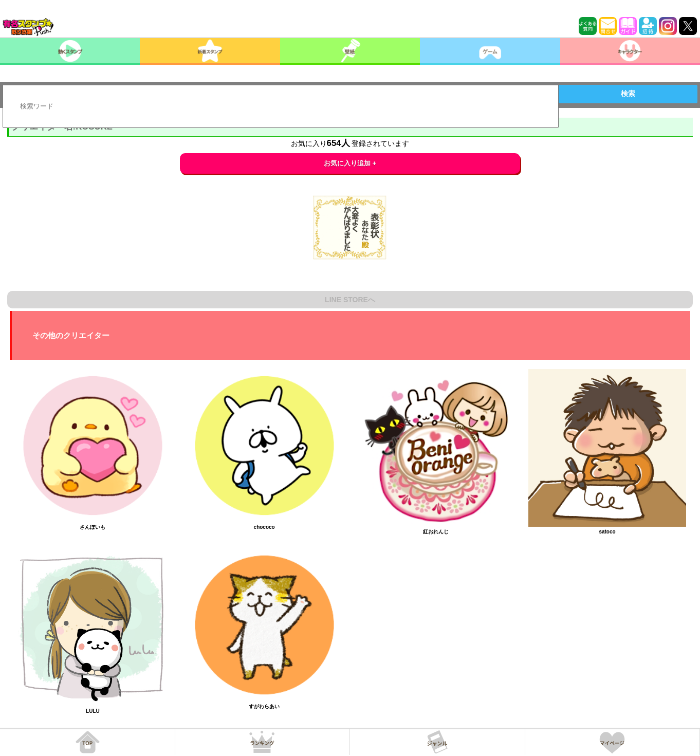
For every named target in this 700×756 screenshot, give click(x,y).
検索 (628, 94)
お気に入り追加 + (350, 163)
